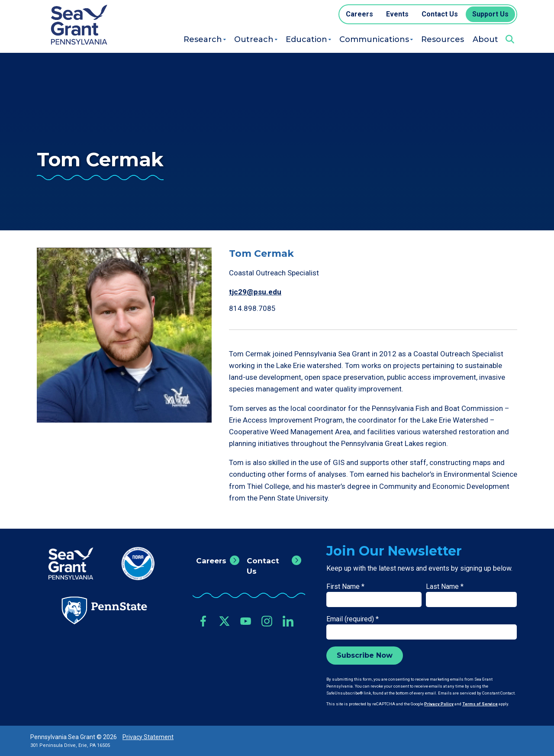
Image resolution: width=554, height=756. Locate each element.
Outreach (254, 39)
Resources (443, 39)
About (485, 39)
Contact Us (263, 566)
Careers (211, 561)
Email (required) (353, 619)
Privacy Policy (439, 704)
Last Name (445, 586)
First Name (345, 586)
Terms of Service (480, 704)
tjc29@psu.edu (255, 292)
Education (306, 39)
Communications (374, 39)
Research (203, 39)
